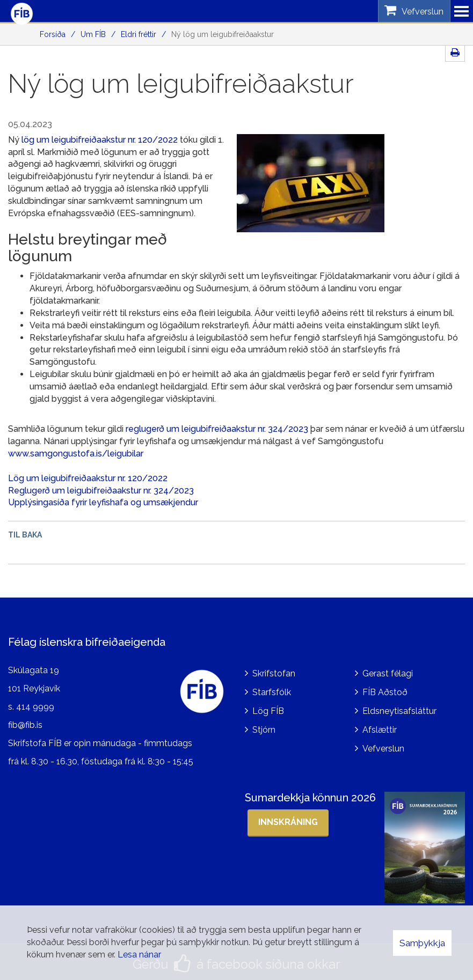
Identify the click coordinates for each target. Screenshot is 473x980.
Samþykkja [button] (422, 943)
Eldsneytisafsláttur (399, 708)
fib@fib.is (25, 722)
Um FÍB (93, 34)
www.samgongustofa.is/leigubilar (76, 454)
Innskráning (288, 818)
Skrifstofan (274, 670)
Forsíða (53, 34)
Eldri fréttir (139, 34)
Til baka (25, 535)
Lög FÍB (268, 708)
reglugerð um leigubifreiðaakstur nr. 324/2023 (217, 429)
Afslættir (380, 727)
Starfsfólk (272, 689)
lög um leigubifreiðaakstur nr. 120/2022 (100, 140)
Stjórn (264, 727)
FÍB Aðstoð (385, 689)
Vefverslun (383, 745)
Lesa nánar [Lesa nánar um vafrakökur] (139, 955)
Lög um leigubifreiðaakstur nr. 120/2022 (88, 478)
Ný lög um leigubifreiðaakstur (223, 34)
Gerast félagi (388, 670)
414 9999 (35, 703)
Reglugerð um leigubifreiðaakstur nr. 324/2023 (101, 491)
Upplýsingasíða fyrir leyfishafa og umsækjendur (103, 502)
